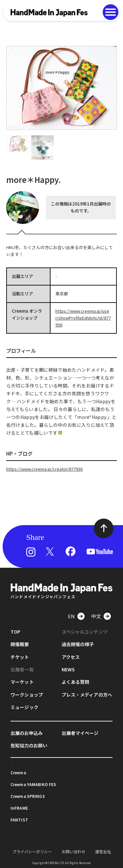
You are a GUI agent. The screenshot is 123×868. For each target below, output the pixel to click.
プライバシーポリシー (32, 851)
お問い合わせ (73, 851)
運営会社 (103, 851)
